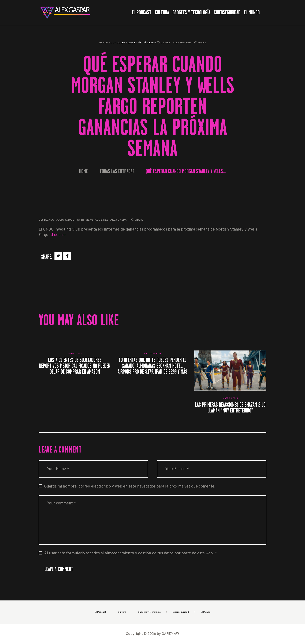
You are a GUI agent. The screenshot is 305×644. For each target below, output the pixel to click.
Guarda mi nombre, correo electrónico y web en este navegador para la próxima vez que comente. (130, 487)
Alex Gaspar (182, 43)
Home (83, 171)
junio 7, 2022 (75, 354)
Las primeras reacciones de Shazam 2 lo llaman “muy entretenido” (230, 408)
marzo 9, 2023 (230, 398)
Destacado (107, 43)
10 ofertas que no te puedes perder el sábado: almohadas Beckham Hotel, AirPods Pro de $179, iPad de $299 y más (152, 366)
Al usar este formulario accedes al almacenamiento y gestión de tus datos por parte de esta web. (131, 554)
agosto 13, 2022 (153, 354)
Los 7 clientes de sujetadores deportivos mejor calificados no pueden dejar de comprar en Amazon (75, 366)
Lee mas (59, 235)
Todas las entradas (117, 171)
